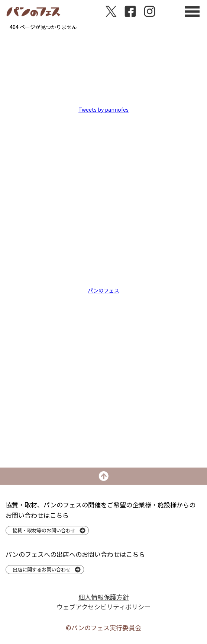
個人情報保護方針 (104, 597)
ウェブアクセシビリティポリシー (103, 607)
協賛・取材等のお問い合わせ (44, 530)
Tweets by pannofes (103, 109)
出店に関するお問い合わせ (42, 569)
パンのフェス (103, 290)
